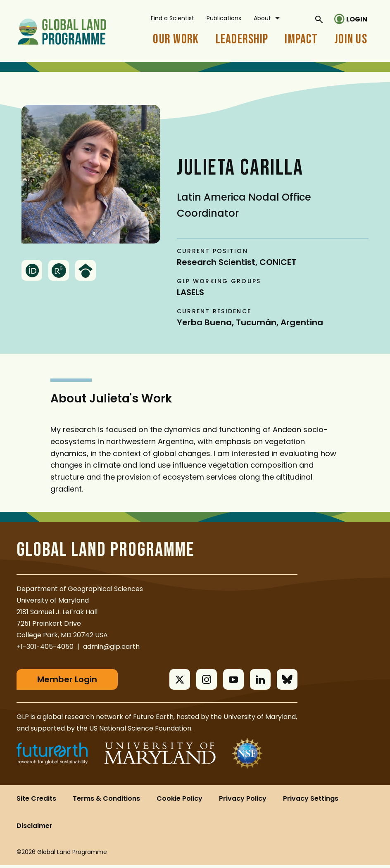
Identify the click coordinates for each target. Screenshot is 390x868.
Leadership (242, 39)
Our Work (176, 39)
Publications (224, 18)
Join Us (351, 39)
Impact (301, 39)
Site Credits (36, 801)
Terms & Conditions (106, 801)
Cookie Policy (180, 801)
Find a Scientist (172, 18)
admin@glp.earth (111, 647)
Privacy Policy (243, 801)
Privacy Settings (311, 801)
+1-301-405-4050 (45, 647)
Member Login (67, 679)
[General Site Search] (319, 19)
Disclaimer (34, 829)
